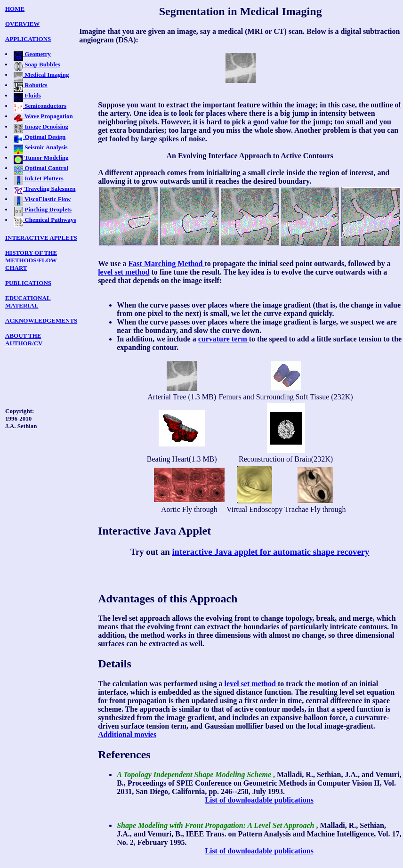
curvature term (224, 339)
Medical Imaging (41, 75)
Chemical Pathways (45, 220)
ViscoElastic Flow (42, 199)
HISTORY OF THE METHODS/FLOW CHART (31, 260)
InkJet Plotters (39, 178)
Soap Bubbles (37, 64)
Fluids (27, 95)
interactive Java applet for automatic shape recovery (270, 552)
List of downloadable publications (259, 800)
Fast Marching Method (167, 264)
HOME (15, 9)
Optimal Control (41, 168)
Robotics (31, 85)
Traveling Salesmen (44, 189)
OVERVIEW (22, 24)
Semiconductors (40, 106)
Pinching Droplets (43, 209)
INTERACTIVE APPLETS (41, 238)
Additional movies (127, 734)
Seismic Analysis (41, 147)
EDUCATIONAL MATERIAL (28, 302)
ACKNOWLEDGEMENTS (41, 320)
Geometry (32, 54)
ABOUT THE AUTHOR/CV (24, 339)
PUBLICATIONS (28, 283)
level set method (124, 272)
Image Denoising (41, 126)
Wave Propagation (43, 116)
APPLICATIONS (28, 39)
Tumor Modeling (41, 158)
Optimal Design (40, 137)
